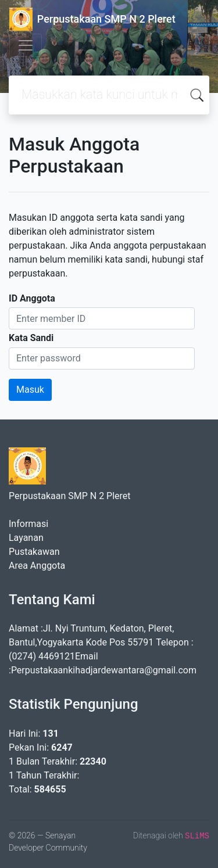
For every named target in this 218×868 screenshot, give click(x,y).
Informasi (28, 524)
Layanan (26, 538)
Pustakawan (34, 552)
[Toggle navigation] (26, 45)
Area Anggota (37, 566)
